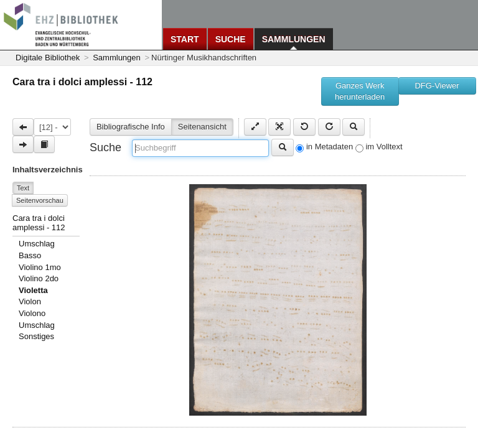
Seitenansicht (202, 127)
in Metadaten (330, 147)
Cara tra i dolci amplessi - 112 (82, 82)
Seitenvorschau (40, 200)
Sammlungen (294, 39)
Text (23, 188)
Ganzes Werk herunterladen (360, 91)
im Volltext (384, 147)
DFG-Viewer (437, 86)
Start (185, 39)
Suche (231, 39)
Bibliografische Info (131, 127)
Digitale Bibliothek (48, 58)
